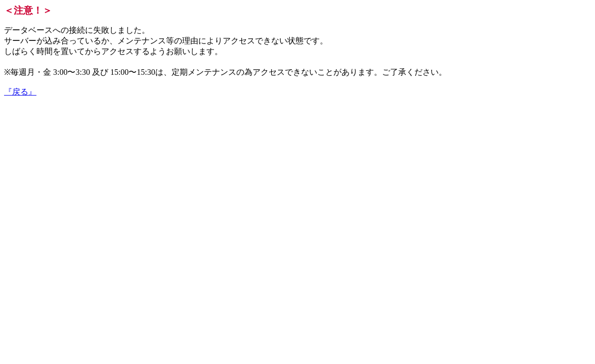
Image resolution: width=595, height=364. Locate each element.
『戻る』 (20, 92)
